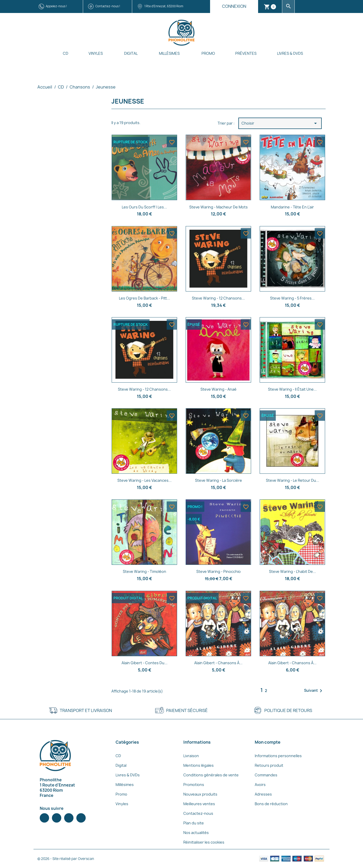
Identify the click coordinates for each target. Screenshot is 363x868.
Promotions (194, 785)
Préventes (246, 53)
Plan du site (194, 823)
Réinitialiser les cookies (204, 842)
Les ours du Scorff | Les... (144, 207)
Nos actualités (196, 833)
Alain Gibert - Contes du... (144, 663)
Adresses (263, 794)
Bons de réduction (271, 804)
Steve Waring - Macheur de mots (219, 207)
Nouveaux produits (200, 794)
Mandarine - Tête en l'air (292, 207)
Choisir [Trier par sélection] (280, 123)
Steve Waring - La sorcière (219, 480)
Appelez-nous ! (56, 6)
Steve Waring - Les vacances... (144, 480)
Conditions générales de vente (211, 775)
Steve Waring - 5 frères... (292, 298)
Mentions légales (199, 765)
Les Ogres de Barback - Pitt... (144, 298)
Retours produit (269, 765)
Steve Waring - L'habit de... (293, 571)
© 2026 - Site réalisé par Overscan (66, 859)
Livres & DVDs (290, 53)
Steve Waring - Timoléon (144, 571)
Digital (131, 53)
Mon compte (268, 742)
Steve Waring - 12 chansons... (218, 298)
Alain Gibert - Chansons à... (218, 663)
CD (66, 53)
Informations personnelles (278, 756)
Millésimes (169, 53)
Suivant (314, 691)
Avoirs (260, 785)
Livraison (191, 756)
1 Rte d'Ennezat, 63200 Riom (164, 6)
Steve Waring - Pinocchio (219, 571)
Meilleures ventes (199, 804)
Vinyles (96, 53)
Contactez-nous (198, 813)
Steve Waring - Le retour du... (293, 480)
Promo (208, 53)
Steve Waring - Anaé (219, 389)
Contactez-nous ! (108, 6)
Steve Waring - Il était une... (292, 389)
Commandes (266, 775)
